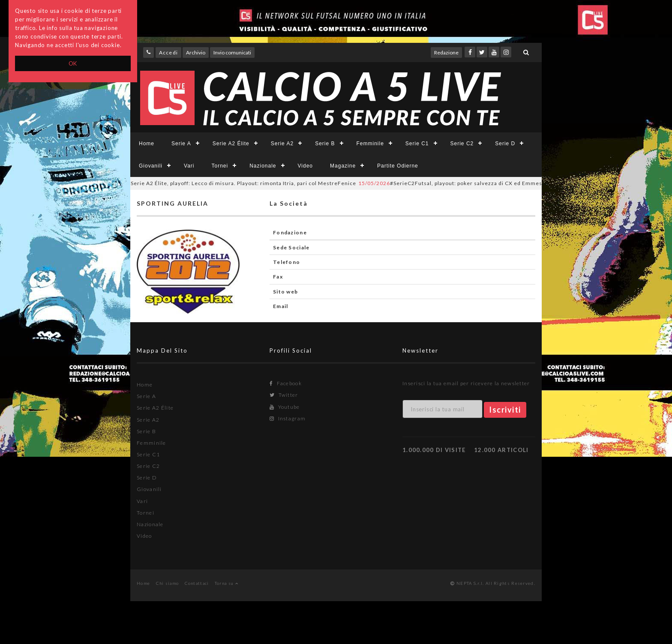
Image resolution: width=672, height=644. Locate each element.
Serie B (325, 144)
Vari (189, 166)
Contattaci (197, 583)
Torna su (226, 583)
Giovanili (151, 166)
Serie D (505, 144)
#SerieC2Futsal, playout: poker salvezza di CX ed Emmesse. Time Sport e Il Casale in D (494, 183)
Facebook (286, 383)
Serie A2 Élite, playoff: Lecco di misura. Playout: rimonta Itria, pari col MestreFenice (232, 183)
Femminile (370, 144)
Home (147, 144)
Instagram (288, 418)
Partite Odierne (398, 166)
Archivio (196, 52)
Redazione (446, 52)
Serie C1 (417, 144)
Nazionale (263, 166)
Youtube (285, 407)
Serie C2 (462, 144)
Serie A (181, 144)
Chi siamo (168, 583)
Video (305, 166)
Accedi (168, 52)
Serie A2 (282, 144)
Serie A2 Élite (231, 144)
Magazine (343, 166)
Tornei (220, 166)
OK (73, 63)
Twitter (284, 395)
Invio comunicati (232, 52)
